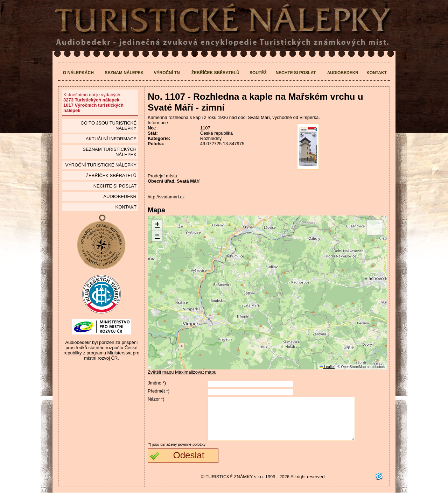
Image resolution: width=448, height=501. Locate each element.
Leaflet (327, 367)
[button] (157, 225)
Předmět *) (159, 391)
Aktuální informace (111, 139)
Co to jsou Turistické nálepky (108, 126)
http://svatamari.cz (166, 197)
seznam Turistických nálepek (110, 152)
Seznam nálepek (124, 73)
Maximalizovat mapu (196, 372)
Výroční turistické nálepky (101, 165)
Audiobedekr (343, 73)
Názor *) (156, 399)
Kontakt (377, 73)
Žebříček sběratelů (215, 73)
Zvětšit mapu (161, 372)
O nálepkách (78, 73)
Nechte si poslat (296, 73)
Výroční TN (167, 73)
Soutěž (258, 73)
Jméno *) (157, 383)
